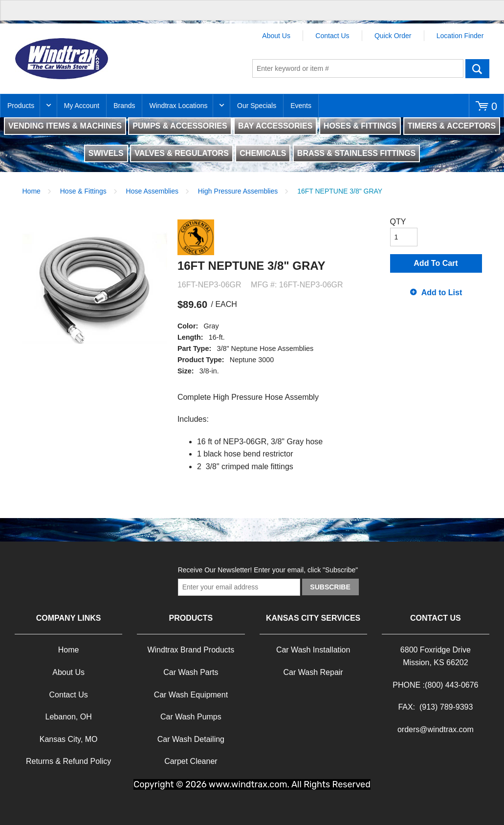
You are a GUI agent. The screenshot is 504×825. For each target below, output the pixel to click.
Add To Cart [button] (436, 263)
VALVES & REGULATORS (182, 153)
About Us (276, 36)
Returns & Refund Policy (68, 761)
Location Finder (460, 36)
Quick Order (393, 36)
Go (477, 68)
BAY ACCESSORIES (275, 126)
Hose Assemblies (152, 191)
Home (32, 191)
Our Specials (257, 106)
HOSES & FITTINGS (360, 126)
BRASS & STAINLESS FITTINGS (356, 153)
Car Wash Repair (313, 672)
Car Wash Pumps (191, 717)
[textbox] (358, 68)
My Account (82, 106)
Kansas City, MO (69, 739)
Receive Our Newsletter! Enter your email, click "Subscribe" (268, 570)
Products (21, 106)
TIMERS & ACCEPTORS (452, 126)
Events (301, 106)
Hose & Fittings (83, 191)
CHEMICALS (263, 153)
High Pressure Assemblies (238, 191)
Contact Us (332, 36)
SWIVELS (106, 153)
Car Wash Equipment (191, 695)
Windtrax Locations (178, 106)
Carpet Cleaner (191, 761)
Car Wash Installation (313, 650)
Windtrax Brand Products (191, 650)
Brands (124, 106)
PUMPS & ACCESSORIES (180, 126)
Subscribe (330, 587)
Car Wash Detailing (191, 739)
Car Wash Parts (191, 672)
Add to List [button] (442, 293)
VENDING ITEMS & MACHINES (65, 126)
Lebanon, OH (69, 717)
